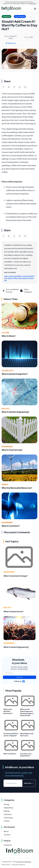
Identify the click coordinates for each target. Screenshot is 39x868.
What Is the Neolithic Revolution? (8, 711)
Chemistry (8, 814)
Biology (6, 409)
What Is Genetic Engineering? (15, 412)
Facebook (8, 845)
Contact (7, 835)
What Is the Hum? (10, 754)
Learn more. (33, 3)
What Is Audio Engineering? (16, 647)
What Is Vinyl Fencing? (12, 450)
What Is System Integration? (15, 374)
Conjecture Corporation (24, 862)
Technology (8, 371)
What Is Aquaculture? (14, 611)
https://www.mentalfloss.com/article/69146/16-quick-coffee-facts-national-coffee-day (19, 278)
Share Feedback (26, 291)
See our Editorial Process (11, 291)
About (6, 831)
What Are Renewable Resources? (17, 488)
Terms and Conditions (18, 865)
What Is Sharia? (9, 336)
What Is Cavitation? (11, 526)
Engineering (7, 447)
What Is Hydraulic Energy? (16, 576)
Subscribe (19, 677)
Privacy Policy (6, 865)
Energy (5, 484)
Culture (5, 333)
